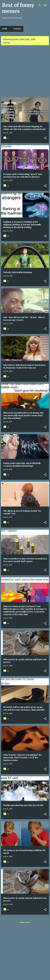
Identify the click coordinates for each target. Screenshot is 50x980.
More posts (25, 922)
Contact (17, 29)
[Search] (40, 5)
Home (5, 29)
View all (7, 43)
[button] (45, 138)
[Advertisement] (25, 72)
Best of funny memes (18, 8)
